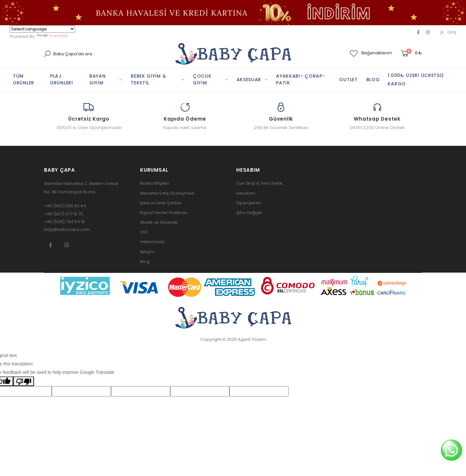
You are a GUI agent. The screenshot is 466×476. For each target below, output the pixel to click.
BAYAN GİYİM (98, 79)
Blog (145, 261)
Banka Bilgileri (155, 183)
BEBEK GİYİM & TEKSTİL (148, 79)
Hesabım (246, 193)
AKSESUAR (249, 80)
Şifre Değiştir (249, 213)
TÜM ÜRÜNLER (24, 79)
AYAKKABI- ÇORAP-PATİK (300, 79)
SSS (144, 232)
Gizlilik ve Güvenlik (159, 222)
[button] (411, 54)
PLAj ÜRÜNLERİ (62, 79)
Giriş (448, 32)
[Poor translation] (24, 381)
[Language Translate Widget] (42, 29)
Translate (53, 36)
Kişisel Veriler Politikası (164, 213)
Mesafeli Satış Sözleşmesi (167, 193)
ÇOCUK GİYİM (202, 79)
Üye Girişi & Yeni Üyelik (259, 183)
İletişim (147, 252)
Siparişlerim (249, 203)
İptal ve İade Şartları (161, 203)
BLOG (373, 80)
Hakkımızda (152, 242)
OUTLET (348, 80)
